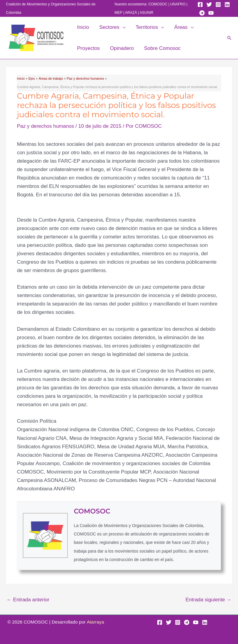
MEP (119, 13)
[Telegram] (202, 13)
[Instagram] (218, 5)
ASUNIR (147, 13)
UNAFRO (178, 4)
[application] (122, 27)
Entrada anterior (28, 600)
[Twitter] (209, 5)
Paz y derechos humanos (46, 126)
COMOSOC (158, 4)
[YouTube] (211, 13)
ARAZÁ (131, 13)
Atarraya (95, 622)
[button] (229, 38)
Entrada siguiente (208, 600)
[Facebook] (200, 5)
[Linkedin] (227, 5)
